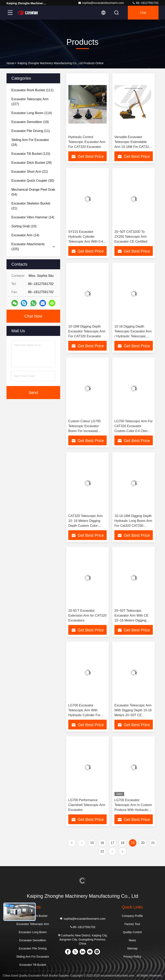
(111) (32, 90)
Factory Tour (132, 924)
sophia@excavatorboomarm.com (101, 3)
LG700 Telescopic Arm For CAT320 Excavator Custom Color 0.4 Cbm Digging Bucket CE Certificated (134, 431)
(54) (33, 192)
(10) (24, 226)
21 (153, 843)
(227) (30, 102)
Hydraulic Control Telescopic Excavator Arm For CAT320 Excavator (87, 142)
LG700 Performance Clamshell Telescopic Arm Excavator (87, 805)
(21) (30, 172)
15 (92, 843)
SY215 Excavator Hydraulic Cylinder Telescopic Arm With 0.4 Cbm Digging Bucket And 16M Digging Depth (86, 241)
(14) (33, 217)
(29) (31, 163)
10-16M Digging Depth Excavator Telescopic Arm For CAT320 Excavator (87, 331)
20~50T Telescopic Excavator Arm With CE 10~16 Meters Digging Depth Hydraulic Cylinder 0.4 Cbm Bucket (132, 620)
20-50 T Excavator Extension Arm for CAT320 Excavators (87, 615)
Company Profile (132, 916)
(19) (30, 122)
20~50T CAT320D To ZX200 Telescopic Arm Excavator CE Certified (131, 237)
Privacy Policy (132, 957)
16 (102, 843)
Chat (143, 13)
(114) (32, 113)
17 (112, 843)
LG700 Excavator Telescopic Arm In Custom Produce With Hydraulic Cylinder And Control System (133, 810)
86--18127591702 (145, 3)
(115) (31, 154)
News (132, 940)
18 (123, 843)
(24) (30, 142)
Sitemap (132, 948)
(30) (33, 181)
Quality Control (132, 932)
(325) (28, 247)
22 (102, 851)
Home (10, 63)
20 (143, 843)
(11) (31, 131)
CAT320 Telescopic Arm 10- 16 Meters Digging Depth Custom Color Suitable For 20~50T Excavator (85, 526)
